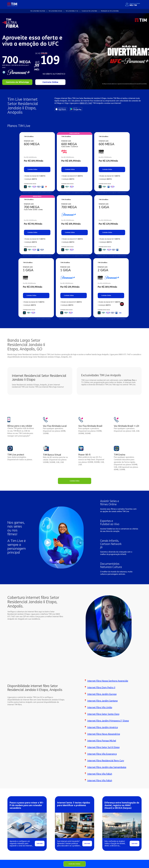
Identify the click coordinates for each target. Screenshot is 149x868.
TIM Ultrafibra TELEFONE (38, 11)
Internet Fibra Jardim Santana (102, 701)
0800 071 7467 (86, 103)
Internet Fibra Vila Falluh (100, 774)
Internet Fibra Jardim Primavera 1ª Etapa (108, 721)
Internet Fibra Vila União (100, 707)
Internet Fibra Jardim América (103, 727)
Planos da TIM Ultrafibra (89, 11)
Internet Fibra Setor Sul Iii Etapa (103, 747)
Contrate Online (75, 864)
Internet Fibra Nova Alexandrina (104, 734)
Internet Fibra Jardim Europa (102, 694)
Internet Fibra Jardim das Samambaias (107, 767)
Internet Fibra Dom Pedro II (101, 687)
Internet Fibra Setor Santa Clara (103, 714)
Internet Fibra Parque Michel (102, 741)
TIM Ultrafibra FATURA (55, 11)
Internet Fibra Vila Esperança (102, 754)
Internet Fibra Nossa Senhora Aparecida (108, 681)
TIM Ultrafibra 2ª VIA (72, 11)
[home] (12, 4)
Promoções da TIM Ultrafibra (110, 11)
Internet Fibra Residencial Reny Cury (106, 761)
